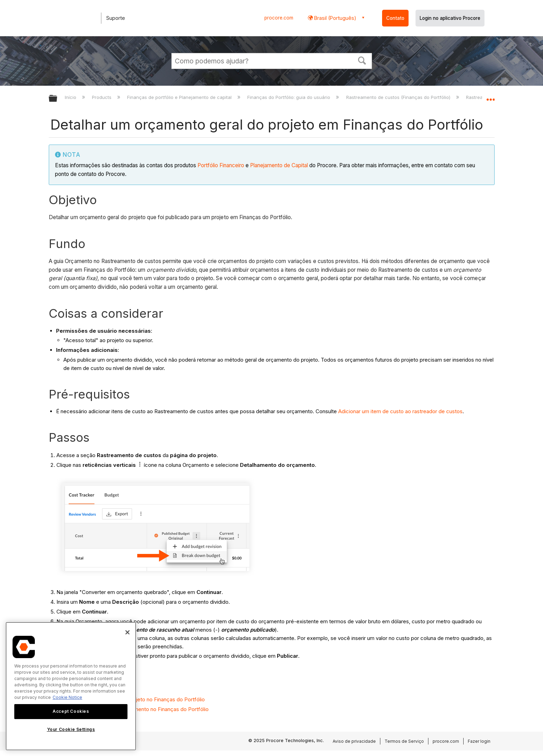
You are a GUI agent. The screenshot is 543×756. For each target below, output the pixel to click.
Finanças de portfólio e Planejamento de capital (180, 97)
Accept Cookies (71, 711)
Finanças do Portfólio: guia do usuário (289, 97)
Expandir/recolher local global (490, 97)
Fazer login (479, 741)
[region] (71, 686)
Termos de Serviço (404, 741)
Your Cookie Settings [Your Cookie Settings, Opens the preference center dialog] (71, 729)
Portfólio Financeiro (221, 165)
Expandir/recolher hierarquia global (57, 99)
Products (102, 97)
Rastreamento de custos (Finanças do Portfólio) (399, 97)
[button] (362, 60)
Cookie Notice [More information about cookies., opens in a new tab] (67, 697)
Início (71, 97)
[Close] (127, 632)
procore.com (279, 18)
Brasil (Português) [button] (335, 18)
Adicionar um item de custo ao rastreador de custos (400, 411)
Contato (395, 18)
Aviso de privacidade (354, 741)
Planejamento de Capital (279, 165)
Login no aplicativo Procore (450, 18)
